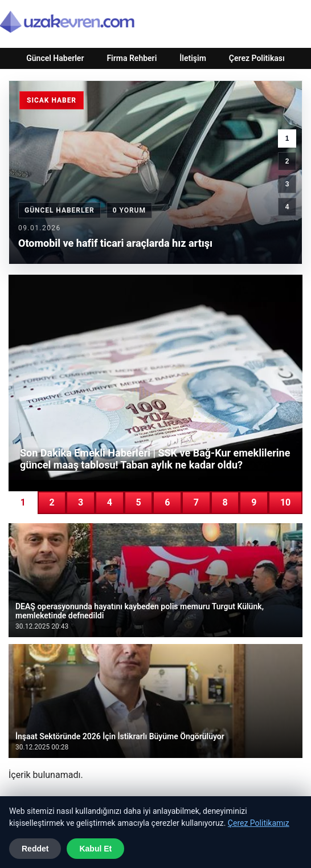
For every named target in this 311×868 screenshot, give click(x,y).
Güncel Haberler (55, 58)
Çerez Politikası (257, 58)
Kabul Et (95, 849)
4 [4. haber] (287, 207)
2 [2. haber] (287, 161)
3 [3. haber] (287, 184)
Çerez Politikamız (259, 823)
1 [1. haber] (287, 138)
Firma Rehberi (132, 58)
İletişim (193, 58)
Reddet (35, 849)
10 (285, 502)
